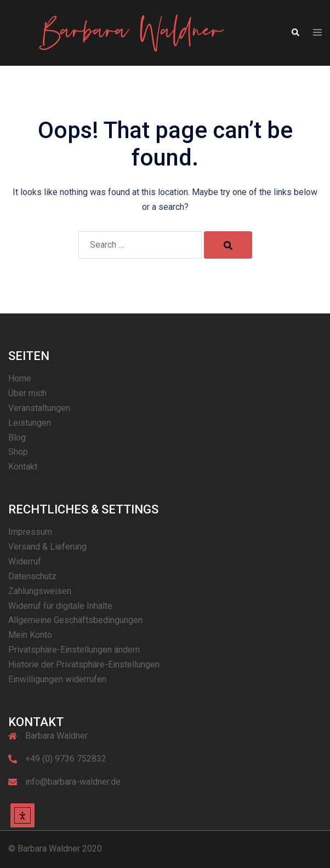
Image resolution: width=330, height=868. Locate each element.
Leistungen (30, 423)
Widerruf (25, 561)
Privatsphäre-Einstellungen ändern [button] (74, 650)
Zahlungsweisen (40, 591)
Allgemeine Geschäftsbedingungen (75, 620)
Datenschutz (32, 576)
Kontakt (23, 467)
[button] (295, 33)
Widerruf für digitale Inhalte (60, 606)
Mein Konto (30, 635)
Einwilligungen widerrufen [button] (57, 679)
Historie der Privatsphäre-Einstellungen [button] (84, 664)
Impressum (30, 532)
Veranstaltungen (39, 408)
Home (20, 378)
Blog (17, 438)
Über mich (27, 393)
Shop (18, 452)
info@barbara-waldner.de (73, 782)
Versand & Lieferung (47, 547)
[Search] (228, 245)
